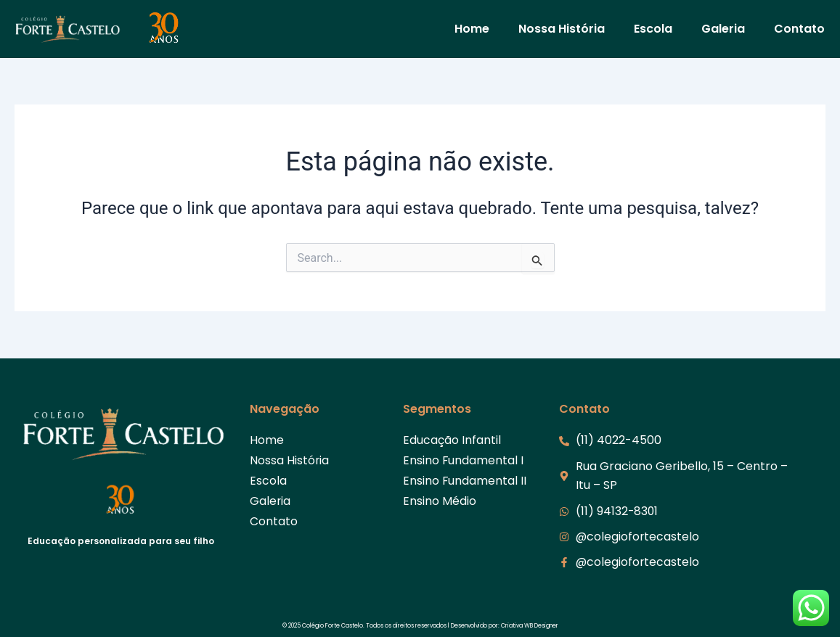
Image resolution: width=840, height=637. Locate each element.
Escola (653, 29)
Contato (799, 29)
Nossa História (562, 29)
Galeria (723, 29)
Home (472, 29)
